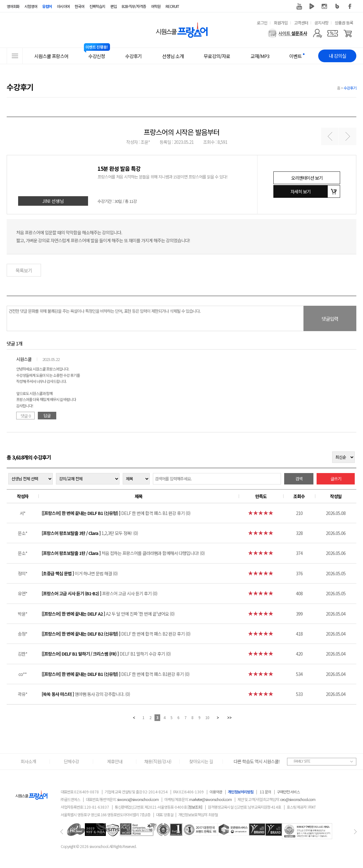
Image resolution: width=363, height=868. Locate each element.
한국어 (79, 6)
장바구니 (334, 191)
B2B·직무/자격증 (134, 6)
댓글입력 (330, 319)
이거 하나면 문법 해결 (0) (80, 573)
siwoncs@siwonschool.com (138, 799)
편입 (113, 6)
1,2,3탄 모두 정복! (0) (90, 533)
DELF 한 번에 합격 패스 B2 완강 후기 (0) (116, 634)
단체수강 (72, 761)
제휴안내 (115, 761)
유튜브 (299, 6)
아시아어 (63, 6)
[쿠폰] (333, 33)
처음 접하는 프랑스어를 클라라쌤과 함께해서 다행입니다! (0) (123, 553)
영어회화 (13, 6)
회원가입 (281, 23)
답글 (47, 415)
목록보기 (24, 270)
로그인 (262, 23)
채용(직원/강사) (158, 761)
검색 (299, 479)
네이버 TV (312, 6)
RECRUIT (172, 6)
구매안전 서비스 (288, 792)
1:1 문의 (265, 792)
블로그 (337, 6)
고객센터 (301, 23)
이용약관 (216, 792)
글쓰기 (336, 479)
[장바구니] (348, 33)
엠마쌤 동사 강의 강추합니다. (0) (86, 694)
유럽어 (47, 6)
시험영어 (31, 6)
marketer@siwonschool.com (210, 799)
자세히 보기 (301, 191)
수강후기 (350, 88)
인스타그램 (325, 6)
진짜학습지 (97, 6)
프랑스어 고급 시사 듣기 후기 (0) (99, 593)
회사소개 (28, 761)
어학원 (156, 6)
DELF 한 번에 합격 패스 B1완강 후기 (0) (116, 674)
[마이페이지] (317, 33)
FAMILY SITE (302, 761)
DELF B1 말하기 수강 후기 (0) (106, 654)
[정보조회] (195, 807)
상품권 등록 (344, 23)
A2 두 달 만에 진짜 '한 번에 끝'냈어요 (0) (108, 614)
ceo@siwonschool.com (298, 799)
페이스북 (350, 6)
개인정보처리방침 (241, 792)
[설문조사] (288, 33)
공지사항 (321, 23)
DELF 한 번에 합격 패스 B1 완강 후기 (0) (116, 513)
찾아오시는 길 (201, 761)
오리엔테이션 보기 (307, 178)
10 (207, 717)
